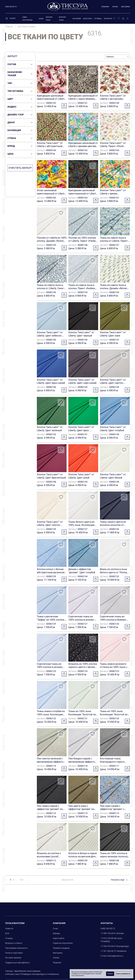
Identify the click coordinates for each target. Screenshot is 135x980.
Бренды (57, 937)
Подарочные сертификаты (18, 966)
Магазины (126, 7)
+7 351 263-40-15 (108, 954)
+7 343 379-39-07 (108, 949)
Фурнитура (108, 19)
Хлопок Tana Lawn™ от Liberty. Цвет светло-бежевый (50, 527)
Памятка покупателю (63, 946)
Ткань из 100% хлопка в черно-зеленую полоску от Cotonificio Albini (114, 860)
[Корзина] (123, 18)
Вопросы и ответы (14, 946)
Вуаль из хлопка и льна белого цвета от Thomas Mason (114, 574)
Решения (105, 7)
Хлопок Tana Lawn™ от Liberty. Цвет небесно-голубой (50, 337)
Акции (41, 19)
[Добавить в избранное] (61, 71)
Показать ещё (118, 883)
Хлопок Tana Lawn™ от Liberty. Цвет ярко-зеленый (81, 432)
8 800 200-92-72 (108, 932)
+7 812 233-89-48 (108, 942)
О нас (55, 932)
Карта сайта (59, 942)
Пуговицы (98, 19)
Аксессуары (87, 19)
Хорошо (110, 974)
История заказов (13, 961)
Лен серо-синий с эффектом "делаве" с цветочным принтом (112, 812)
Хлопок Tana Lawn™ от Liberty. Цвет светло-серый (113, 384)
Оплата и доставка (14, 956)
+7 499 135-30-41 (108, 937)
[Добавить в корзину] (64, 106)
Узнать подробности (123, 974)
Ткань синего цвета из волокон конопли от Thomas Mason (113, 527)
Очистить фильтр (20, 168)
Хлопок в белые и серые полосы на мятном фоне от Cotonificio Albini (83, 860)
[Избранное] (119, 18)
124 (21, 883)
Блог (7, 937)
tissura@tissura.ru (115, 959)
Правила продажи (61, 951)
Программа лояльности (16, 951)
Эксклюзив (77, 19)
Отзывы (9, 942)
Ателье (115, 7)
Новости (9, 932)
